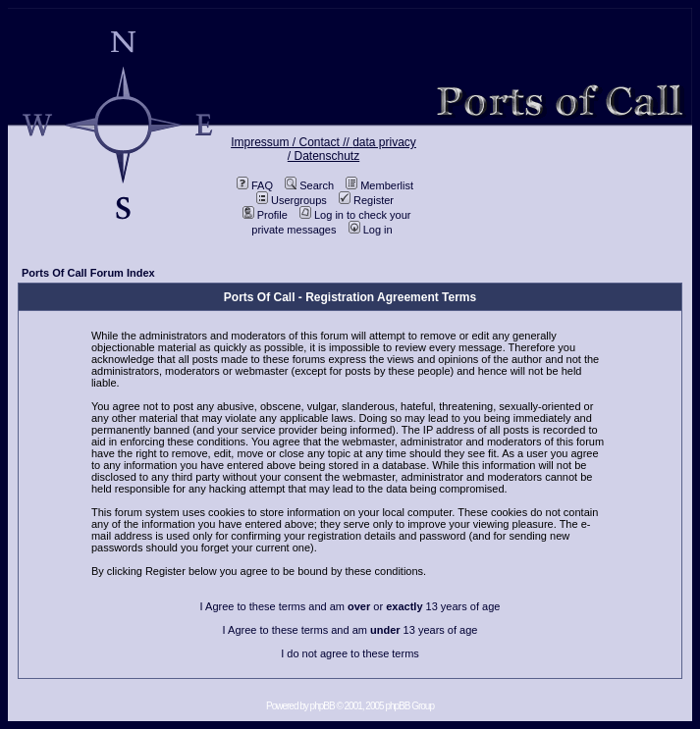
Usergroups (292, 200)
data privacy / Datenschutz (352, 149)
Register (366, 200)
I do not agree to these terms (350, 653)
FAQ (255, 185)
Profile (265, 215)
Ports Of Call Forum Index (88, 273)
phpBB (323, 706)
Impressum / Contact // (292, 142)
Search (309, 185)
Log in (371, 230)
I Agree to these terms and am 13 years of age (350, 630)
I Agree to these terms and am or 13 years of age (350, 606)
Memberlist (379, 185)
